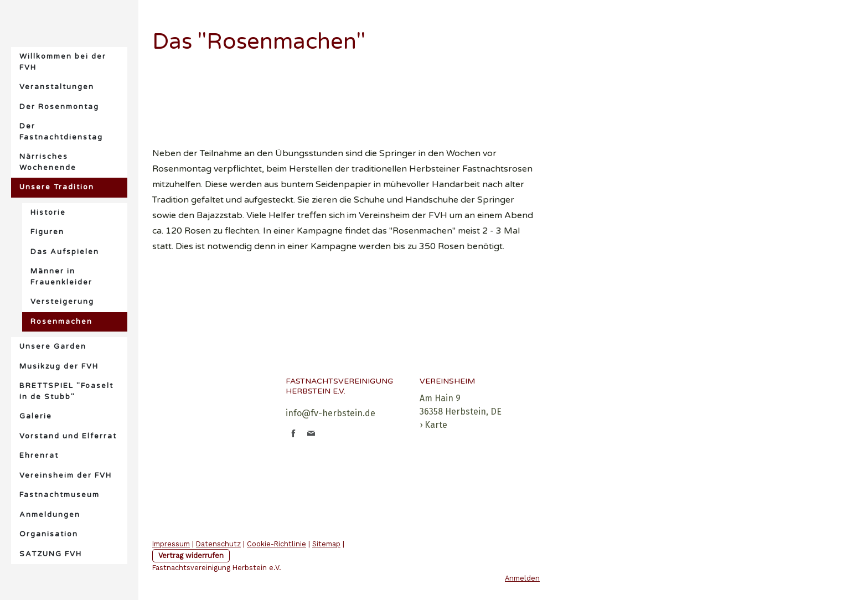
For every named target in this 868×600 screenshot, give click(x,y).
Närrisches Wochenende (48, 162)
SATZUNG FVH (51, 554)
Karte (436, 425)
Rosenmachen (61, 322)
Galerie (36, 416)
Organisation (49, 534)
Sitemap (326, 544)
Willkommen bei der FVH (63, 62)
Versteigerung (62, 302)
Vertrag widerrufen (191, 555)
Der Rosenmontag (59, 107)
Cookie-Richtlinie (277, 544)
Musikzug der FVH (59, 366)
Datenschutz (218, 544)
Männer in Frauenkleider (61, 277)
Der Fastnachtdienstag (61, 132)
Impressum (171, 544)
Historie (48, 213)
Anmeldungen (50, 515)
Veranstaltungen (57, 87)
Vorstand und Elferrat (68, 436)
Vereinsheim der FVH (66, 475)
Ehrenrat (39, 456)
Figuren (47, 232)
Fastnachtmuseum (60, 495)
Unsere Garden (53, 346)
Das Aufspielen (65, 252)
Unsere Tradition (57, 187)
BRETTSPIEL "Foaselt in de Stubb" (66, 391)
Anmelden (522, 578)
